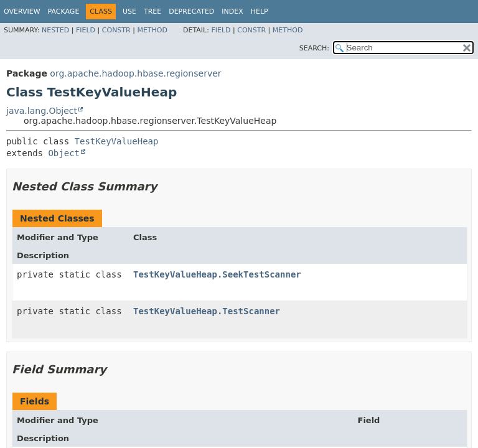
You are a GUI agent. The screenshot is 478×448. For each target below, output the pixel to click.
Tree (152, 12)
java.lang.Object (42, 111)
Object (64, 153)
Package (64, 12)
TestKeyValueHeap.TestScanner (207, 311)
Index (232, 12)
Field (86, 30)
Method (152, 30)
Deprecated (191, 12)
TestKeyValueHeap (117, 141)
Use (129, 12)
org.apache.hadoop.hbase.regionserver (135, 73)
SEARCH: (314, 48)
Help (260, 12)
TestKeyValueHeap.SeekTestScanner (217, 274)
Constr (116, 30)
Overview (22, 12)
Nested (55, 30)
